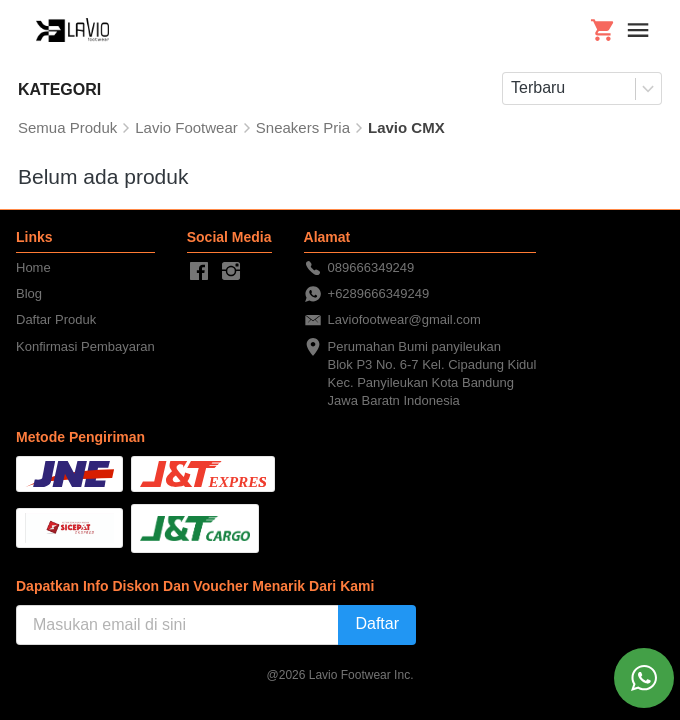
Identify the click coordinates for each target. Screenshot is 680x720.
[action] (644, 678)
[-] (199, 272)
